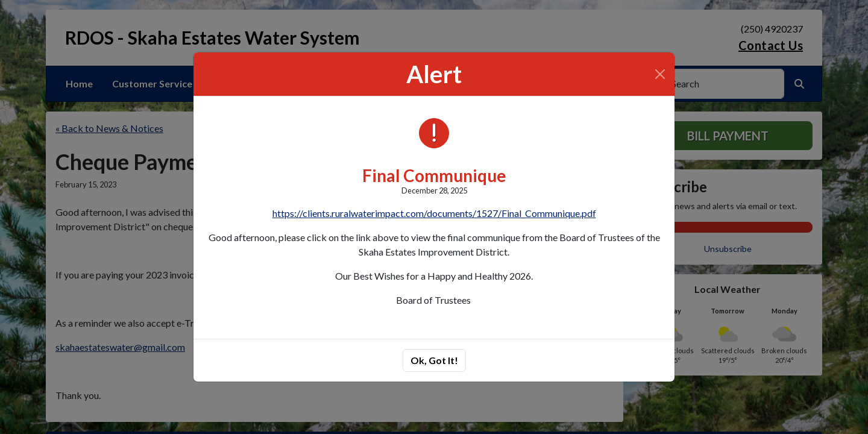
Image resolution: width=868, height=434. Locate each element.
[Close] (660, 74)
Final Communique (434, 175)
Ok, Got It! (434, 360)
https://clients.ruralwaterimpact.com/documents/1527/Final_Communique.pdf (434, 213)
